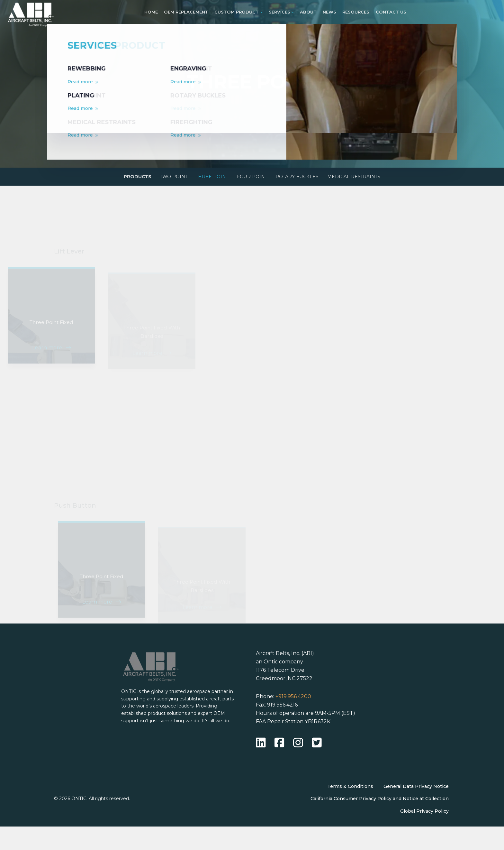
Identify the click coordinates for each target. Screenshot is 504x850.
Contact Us (391, 12)
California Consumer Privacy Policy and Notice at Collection (380, 822)
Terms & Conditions (350, 810)
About (308, 12)
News (329, 12)
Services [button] (279, 12)
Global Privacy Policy (424, 835)
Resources (356, 12)
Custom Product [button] (237, 12)
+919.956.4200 (293, 720)
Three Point (208, 178)
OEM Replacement (186, 12)
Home (151, 12)
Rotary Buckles (306, 178)
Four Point (254, 178)
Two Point (163, 178)
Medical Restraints (370, 178)
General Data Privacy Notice (416, 810)
